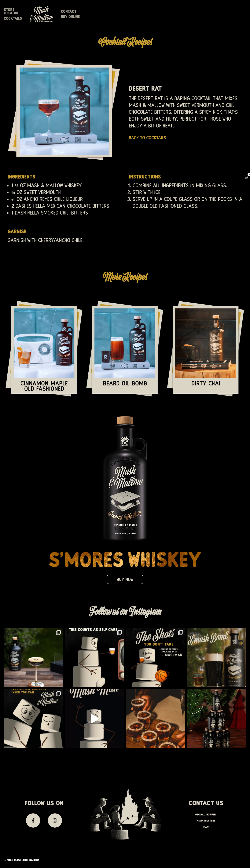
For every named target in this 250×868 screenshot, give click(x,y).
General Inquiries (206, 816)
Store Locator (68, 17)
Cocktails (97, 17)
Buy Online (186, 17)
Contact (162, 17)
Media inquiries (206, 822)
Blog (206, 828)
